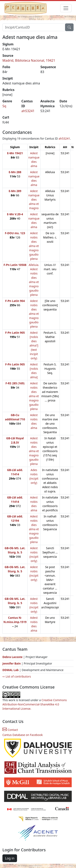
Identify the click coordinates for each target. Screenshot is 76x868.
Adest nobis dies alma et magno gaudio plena (34, 246)
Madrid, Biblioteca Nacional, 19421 (29, 60)
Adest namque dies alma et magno (34, 200)
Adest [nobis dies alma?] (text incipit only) (34, 345)
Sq (4, 106)
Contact (10, 730)
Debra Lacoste (12, 657)
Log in (10, 858)
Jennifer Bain (12, 663)
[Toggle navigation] (66, 8)
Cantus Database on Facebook (23, 735)
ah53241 (28, 111)
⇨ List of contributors (17, 676)
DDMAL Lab (11, 670)
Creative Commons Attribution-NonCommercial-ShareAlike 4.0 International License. (35, 704)
